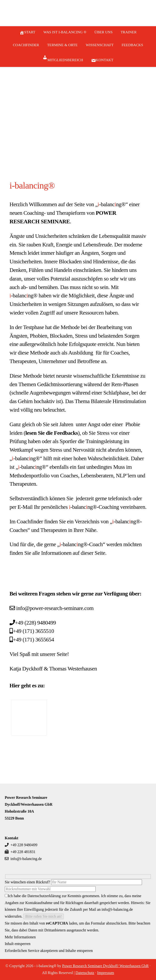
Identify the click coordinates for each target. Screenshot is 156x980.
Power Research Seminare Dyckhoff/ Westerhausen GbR (105, 966)
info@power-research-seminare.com (55, 608)
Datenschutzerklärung (44, 896)
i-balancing (78, 14)
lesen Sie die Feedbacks (52, 433)
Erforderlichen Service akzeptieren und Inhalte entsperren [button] (49, 951)
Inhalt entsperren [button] (18, 944)
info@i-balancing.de (23, 859)
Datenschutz (85, 973)
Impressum (105, 973)
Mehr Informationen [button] (20, 937)
